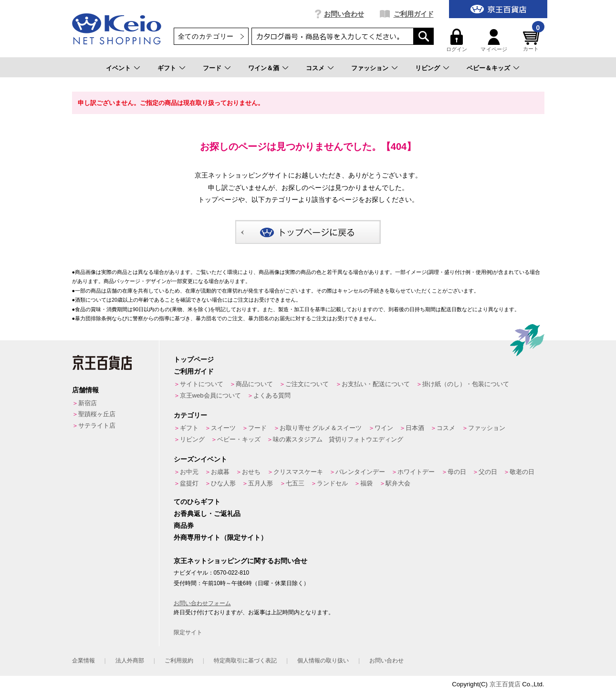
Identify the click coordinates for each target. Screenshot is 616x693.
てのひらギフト (197, 502)
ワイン (384, 428)
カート (532, 40)
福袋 (366, 483)
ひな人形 (223, 483)
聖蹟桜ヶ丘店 (97, 414)
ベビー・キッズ (239, 439)
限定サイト (188, 632)
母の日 (457, 472)
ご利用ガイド (414, 14)
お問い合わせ (344, 14)
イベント (118, 68)
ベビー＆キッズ (488, 68)
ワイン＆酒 (264, 68)
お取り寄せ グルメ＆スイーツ (321, 428)
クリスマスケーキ (298, 472)
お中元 (189, 472)
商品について (254, 384)
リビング (428, 68)
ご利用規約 (179, 661)
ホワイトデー (416, 472)
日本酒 (415, 428)
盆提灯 (189, 483)
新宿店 (88, 403)
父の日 (488, 472)
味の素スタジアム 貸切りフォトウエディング (338, 439)
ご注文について (307, 384)
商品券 (184, 525)
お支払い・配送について (376, 384)
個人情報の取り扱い (323, 661)
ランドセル (332, 483)
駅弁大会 (398, 483)
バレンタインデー (360, 472)
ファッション (370, 68)
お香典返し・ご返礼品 (207, 514)
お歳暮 (220, 472)
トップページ (194, 359)
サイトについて (202, 384)
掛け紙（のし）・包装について (466, 384)
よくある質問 (272, 395)
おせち (251, 472)
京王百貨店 (505, 684)
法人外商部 (130, 661)
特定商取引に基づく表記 (245, 661)
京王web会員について (210, 395)
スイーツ (223, 428)
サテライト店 (97, 425)
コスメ (315, 68)
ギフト (167, 68)
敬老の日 (522, 472)
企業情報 (84, 661)
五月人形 (261, 483)
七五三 (295, 483)
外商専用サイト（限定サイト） (220, 537)
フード (212, 68)
